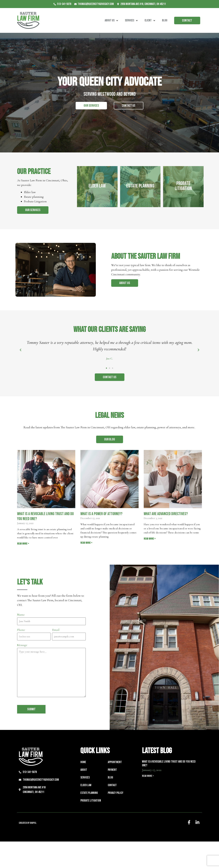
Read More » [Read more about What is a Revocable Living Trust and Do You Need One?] (23, 544)
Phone (21, 630)
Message (22, 645)
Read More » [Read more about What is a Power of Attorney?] (86, 543)
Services (131, 21)
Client (150, 21)
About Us (111, 21)
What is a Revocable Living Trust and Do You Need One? (45, 516)
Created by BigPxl (28, 823)
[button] (106, 368)
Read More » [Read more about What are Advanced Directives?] (150, 539)
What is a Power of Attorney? (101, 514)
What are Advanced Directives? (166, 514)
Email (56, 630)
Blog (165, 20)
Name (21, 615)
